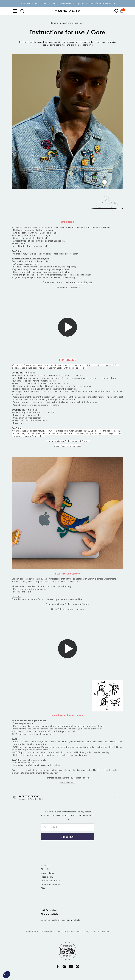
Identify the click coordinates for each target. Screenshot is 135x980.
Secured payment (101, 931)
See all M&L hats (68, 783)
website (70, 920)
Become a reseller (49, 920)
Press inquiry (47, 877)
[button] (15, 11)
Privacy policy (83, 931)
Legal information (65, 931)
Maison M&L (47, 865)
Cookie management (51, 884)
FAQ (43, 888)
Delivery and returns (50, 881)
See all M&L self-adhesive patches (68, 609)
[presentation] (60, 847)
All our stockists (50, 914)
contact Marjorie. (81, 604)
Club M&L (45, 869)
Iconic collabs (47, 873)
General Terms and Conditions (39, 931)
